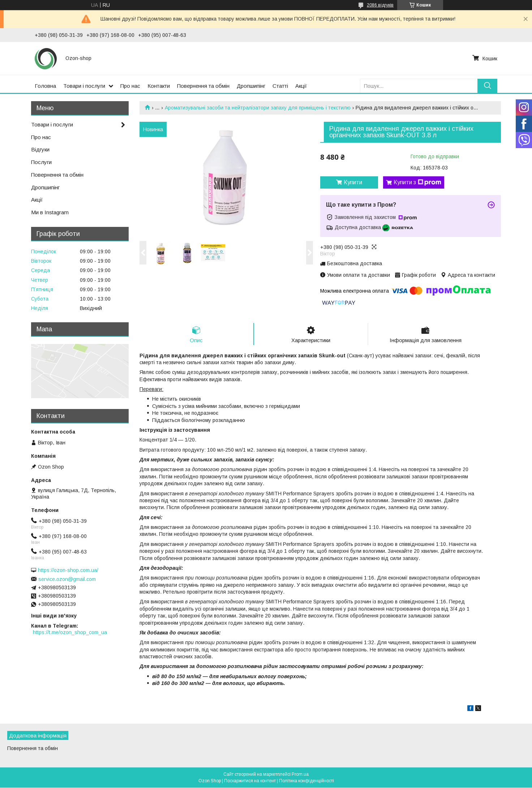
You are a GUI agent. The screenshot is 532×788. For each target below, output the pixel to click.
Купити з (417, 182)
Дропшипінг (251, 86)
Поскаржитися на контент (250, 781)
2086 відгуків (380, 5)
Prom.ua (300, 775)
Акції (301, 86)
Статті (280, 86)
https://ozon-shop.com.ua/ (68, 570)
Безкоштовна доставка (355, 263)
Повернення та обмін (203, 86)
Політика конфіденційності (306, 781)
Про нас (130, 86)
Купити (353, 182)
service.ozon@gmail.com (67, 579)
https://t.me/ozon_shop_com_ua (70, 632)
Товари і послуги (84, 86)
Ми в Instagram (50, 212)
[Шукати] (487, 86)
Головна (45, 86)
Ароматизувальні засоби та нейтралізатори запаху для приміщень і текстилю (258, 108)
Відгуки (40, 149)
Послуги (41, 162)
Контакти (159, 86)
